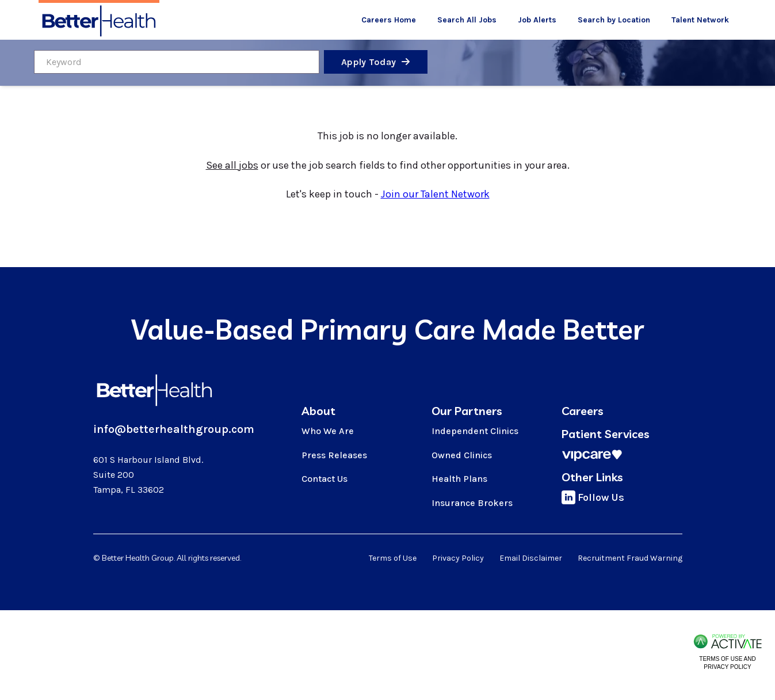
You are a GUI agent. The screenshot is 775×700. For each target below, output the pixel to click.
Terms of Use (393, 558)
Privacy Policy (458, 558)
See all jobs (232, 165)
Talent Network (700, 20)
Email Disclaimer (531, 558)
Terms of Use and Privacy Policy (727, 663)
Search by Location (614, 20)
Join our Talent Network (435, 194)
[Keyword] (177, 62)
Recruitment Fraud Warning (630, 558)
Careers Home (389, 20)
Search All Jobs (467, 20)
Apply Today (369, 62)
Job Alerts (537, 20)
